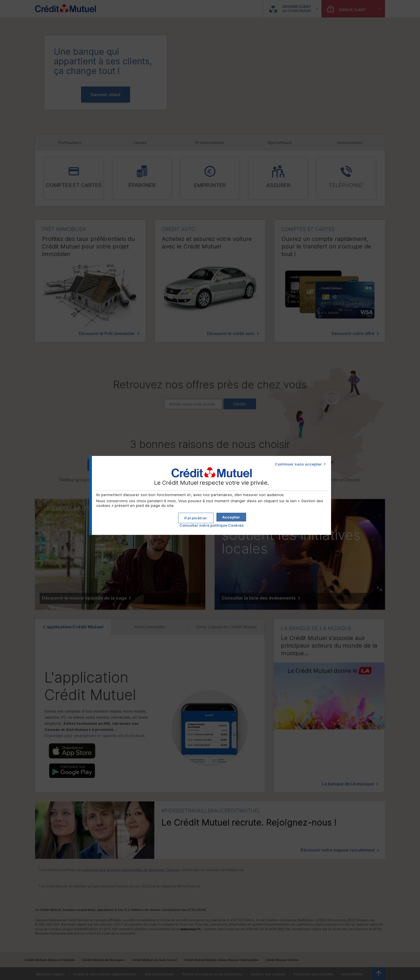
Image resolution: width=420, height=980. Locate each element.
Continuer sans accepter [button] (298, 464)
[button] (231, 515)
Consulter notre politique (212, 523)
